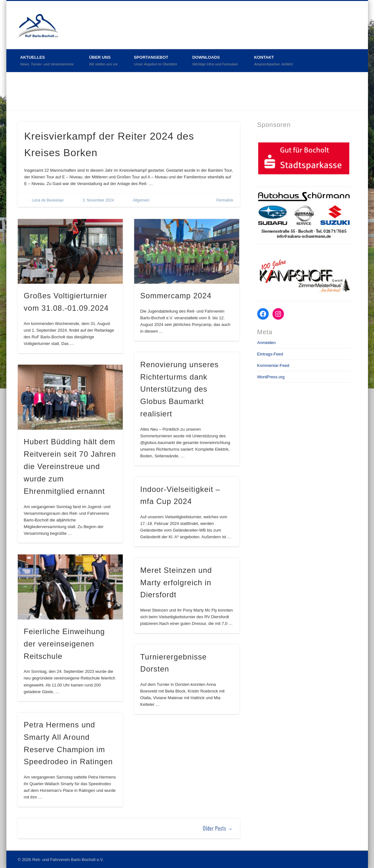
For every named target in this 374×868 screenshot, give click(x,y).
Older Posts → (218, 828)
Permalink (225, 200)
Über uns (104, 60)
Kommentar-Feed (273, 365)
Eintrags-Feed (270, 354)
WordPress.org (271, 377)
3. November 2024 (98, 200)
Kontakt (273, 60)
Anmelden (267, 343)
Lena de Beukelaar (48, 200)
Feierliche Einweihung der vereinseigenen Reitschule (64, 644)
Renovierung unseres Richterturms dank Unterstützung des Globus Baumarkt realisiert (179, 389)
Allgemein (141, 200)
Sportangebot (156, 60)
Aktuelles (47, 60)
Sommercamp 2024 (176, 296)
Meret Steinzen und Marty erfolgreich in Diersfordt (176, 583)
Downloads (216, 60)
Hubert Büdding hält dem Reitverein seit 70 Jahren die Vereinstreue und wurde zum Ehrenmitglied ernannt (70, 466)
